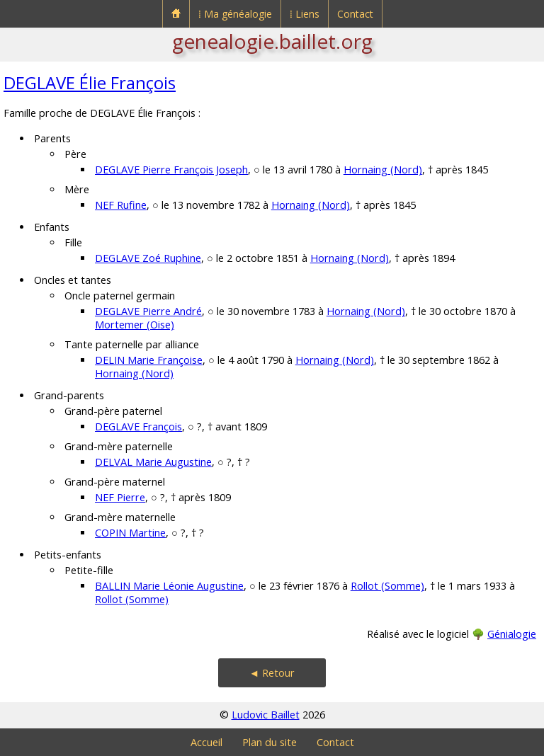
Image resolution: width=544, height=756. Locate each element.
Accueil (206, 742)
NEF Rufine (121, 205)
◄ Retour (272, 673)
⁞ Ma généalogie (235, 14)
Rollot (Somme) (387, 586)
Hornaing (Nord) (383, 170)
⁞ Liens (305, 14)
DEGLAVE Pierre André (148, 311)
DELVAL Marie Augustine (153, 462)
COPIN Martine (130, 533)
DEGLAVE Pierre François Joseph (171, 170)
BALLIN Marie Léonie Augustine (169, 586)
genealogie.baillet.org (272, 41)
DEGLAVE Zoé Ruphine (148, 258)
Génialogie (512, 634)
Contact (355, 14)
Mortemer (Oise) (135, 325)
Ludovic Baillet (266, 715)
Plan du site (270, 742)
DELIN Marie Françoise (149, 360)
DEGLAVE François (138, 426)
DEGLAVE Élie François (90, 82)
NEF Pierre (120, 497)
